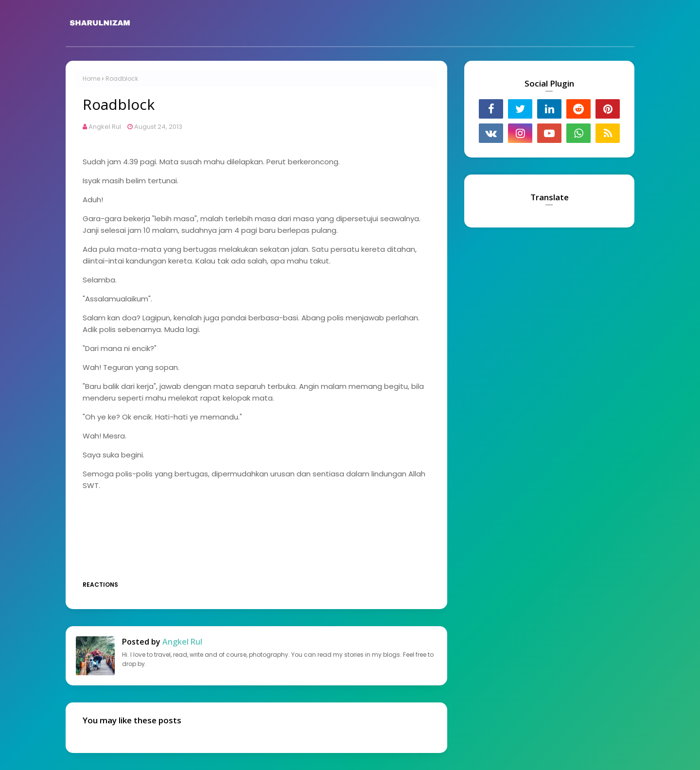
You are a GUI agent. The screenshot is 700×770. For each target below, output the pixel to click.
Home (91, 79)
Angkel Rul (105, 127)
